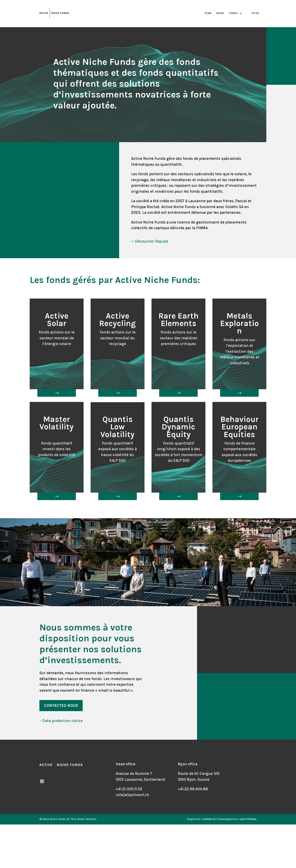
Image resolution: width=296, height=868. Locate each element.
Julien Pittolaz (248, 819)
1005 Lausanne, (130, 779)
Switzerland (154, 779)
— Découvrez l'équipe (150, 241)
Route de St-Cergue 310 (199, 773)
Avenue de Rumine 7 (134, 773)
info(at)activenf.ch (132, 795)
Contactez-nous (61, 705)
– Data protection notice (61, 721)
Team (208, 13)
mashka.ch (209, 819)
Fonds (233, 13)
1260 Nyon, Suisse (194, 779)
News (220, 13)
